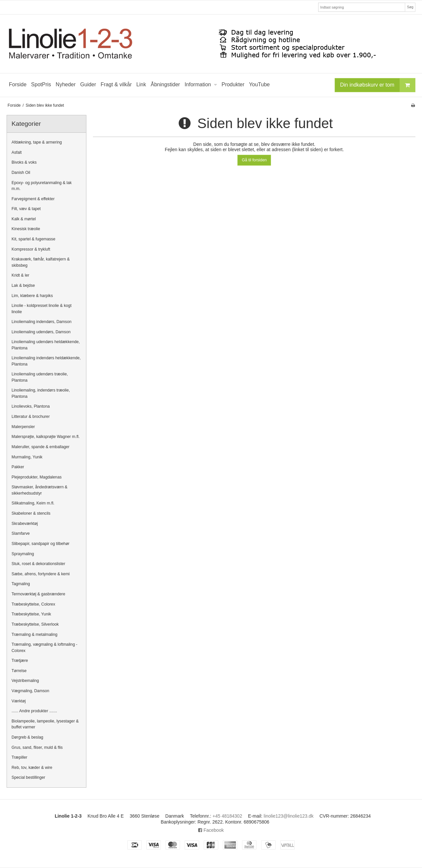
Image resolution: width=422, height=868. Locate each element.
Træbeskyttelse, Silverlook (35, 624)
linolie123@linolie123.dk (289, 816)
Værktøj (19, 701)
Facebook (211, 830)
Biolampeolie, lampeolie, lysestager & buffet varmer (45, 724)
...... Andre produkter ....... (34, 711)
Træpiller (19, 757)
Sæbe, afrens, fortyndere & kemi (41, 574)
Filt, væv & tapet (26, 209)
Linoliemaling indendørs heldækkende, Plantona (46, 361)
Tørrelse (19, 671)
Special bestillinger (28, 777)
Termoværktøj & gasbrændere (38, 594)
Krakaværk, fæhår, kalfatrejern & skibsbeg (41, 262)
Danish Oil (21, 173)
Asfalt (17, 152)
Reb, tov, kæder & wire (32, 768)
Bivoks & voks (24, 162)
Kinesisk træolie (26, 229)
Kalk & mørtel (24, 219)
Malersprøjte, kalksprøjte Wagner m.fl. (45, 437)
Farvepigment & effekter (33, 199)
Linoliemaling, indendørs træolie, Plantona (41, 393)
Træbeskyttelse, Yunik (31, 614)
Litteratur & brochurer (31, 417)
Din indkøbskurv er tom (378, 85)
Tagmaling (21, 584)
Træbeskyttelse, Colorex (33, 604)
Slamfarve (21, 533)
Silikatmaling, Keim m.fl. (33, 503)
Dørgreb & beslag (27, 737)
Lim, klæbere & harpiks (32, 296)
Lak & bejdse (23, 285)
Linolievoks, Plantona (31, 406)
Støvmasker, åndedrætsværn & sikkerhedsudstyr (40, 490)
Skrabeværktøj (25, 524)
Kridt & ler (20, 275)
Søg (410, 7)
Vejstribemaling (25, 681)
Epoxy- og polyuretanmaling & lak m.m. (42, 186)
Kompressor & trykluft (31, 249)
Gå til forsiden (254, 160)
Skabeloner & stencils (31, 513)
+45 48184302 (227, 816)
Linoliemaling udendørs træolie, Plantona (40, 377)
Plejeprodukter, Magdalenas (37, 477)
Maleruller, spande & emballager (41, 447)
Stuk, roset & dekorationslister (38, 564)
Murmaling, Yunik (27, 457)
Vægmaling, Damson (30, 691)
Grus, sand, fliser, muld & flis (37, 747)
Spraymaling (23, 554)
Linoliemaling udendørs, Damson (41, 332)
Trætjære (20, 661)
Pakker (18, 467)
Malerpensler (23, 427)
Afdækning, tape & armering (37, 142)
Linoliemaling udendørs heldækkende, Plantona (46, 345)
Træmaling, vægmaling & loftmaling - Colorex (45, 647)
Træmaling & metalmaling (34, 635)
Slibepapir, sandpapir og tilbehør (41, 544)
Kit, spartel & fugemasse (33, 239)
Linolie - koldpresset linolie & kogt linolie (42, 309)
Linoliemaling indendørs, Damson (42, 322)
